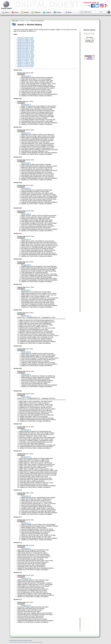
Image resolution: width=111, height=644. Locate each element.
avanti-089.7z (27, 188)
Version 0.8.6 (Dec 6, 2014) (25, 48)
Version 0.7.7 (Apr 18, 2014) (26, 62)
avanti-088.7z (27, 214)
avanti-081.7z (27, 397)
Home (5, 12)
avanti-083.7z (27, 352)
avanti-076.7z (27, 548)
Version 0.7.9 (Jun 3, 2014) (25, 59)
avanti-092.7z (27, 104)
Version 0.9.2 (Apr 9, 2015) (25, 39)
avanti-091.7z (27, 133)
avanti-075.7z (27, 578)
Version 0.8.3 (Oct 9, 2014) (25, 53)
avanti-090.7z (27, 163)
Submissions (26, 640)
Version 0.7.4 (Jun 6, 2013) (25, 66)
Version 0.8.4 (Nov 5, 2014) (25, 51)
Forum (57, 12)
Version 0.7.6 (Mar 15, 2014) (26, 63)
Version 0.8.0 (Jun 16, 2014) (26, 57)
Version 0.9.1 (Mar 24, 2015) (26, 41)
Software (36, 12)
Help (18, 640)
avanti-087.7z (27, 239)
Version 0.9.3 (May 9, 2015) (26, 38)
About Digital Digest (13, 640)
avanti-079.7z (27, 457)
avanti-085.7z (27, 290)
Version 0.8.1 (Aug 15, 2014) (26, 56)
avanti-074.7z (27, 605)
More (68, 12)
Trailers (47, 12)
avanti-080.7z (27, 430)
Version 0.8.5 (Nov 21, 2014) (26, 50)
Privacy (21, 640)
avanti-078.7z (27, 496)
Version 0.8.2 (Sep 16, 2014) (26, 54)
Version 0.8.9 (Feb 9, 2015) (25, 44)
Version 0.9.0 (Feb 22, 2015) (26, 42)
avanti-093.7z (27, 76)
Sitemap (30, 640)
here (34, 31)
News (15, 12)
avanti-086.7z (27, 265)
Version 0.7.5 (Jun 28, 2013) (26, 65)
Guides (25, 12)
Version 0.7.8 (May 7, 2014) (26, 60)
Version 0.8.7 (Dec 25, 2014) (26, 47)
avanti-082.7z (27, 374)
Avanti (28, 21)
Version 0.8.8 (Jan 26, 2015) (26, 45)
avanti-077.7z (27, 523)
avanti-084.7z (27, 316)
